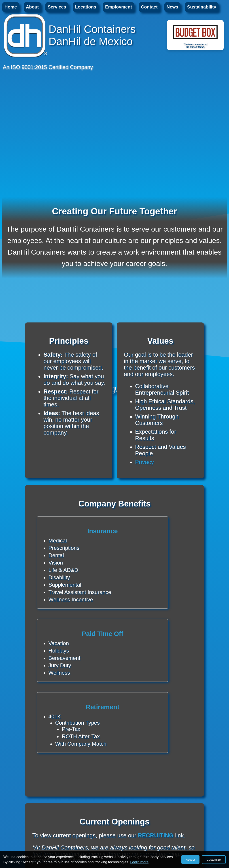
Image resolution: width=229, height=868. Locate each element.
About (32, 7)
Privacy (144, 462)
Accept (190, 860)
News (172, 7)
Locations (86, 7)
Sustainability (202, 7)
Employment (119, 7)
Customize (214, 860)
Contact (149, 7)
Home (11, 7)
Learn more (139, 862)
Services (57, 7)
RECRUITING (156, 835)
